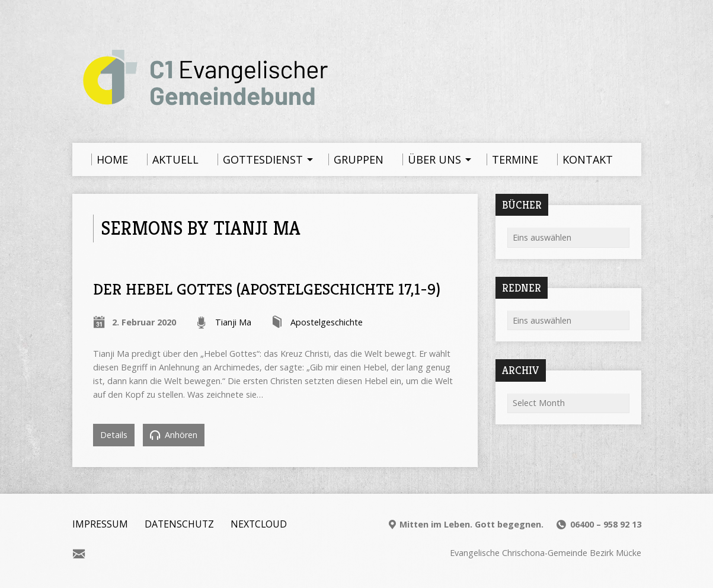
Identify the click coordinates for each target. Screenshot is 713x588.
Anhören (174, 435)
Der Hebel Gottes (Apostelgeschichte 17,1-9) (267, 289)
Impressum (100, 524)
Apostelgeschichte (327, 322)
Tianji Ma (233, 322)
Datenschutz (179, 524)
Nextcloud (259, 524)
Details (114, 435)
